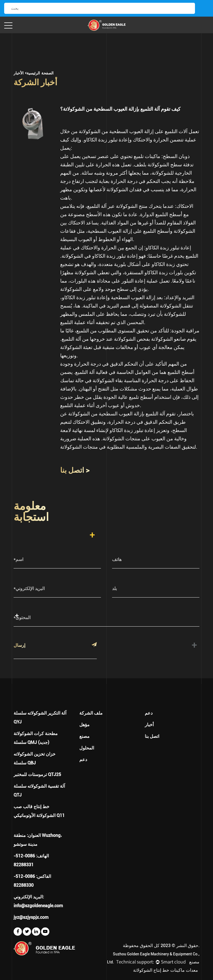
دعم (83, 760)
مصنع (84, 736)
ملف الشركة (91, 713)
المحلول (87, 748)
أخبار (149, 725)
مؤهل (84, 725)
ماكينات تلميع (146, 156)
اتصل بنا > (75, 470)
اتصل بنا (152, 736)
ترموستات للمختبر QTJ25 (37, 775)
